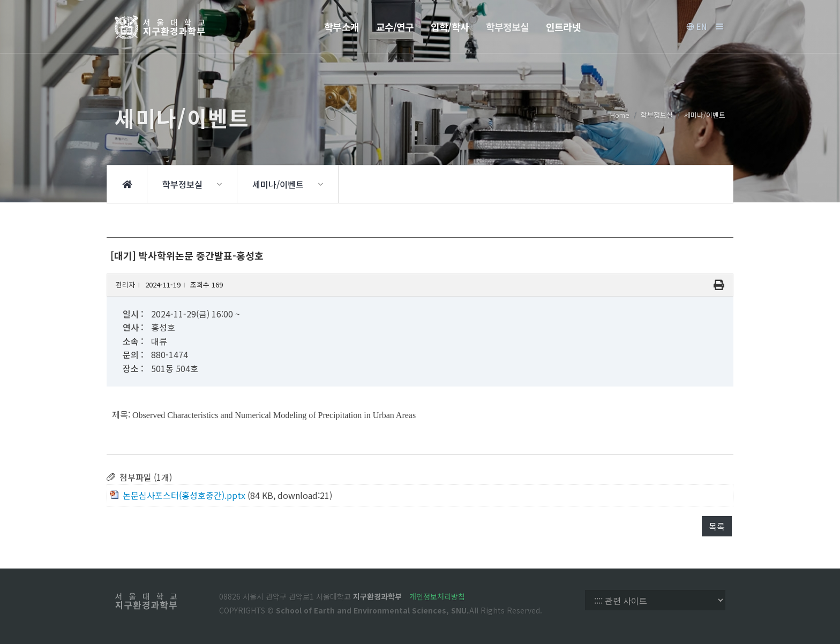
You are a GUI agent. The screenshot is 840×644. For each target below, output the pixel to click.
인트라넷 (563, 27)
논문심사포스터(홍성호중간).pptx (184, 495)
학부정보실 (508, 27)
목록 (717, 526)
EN (696, 27)
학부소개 (341, 27)
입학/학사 (450, 27)
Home (620, 115)
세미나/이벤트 (705, 115)
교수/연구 (395, 27)
